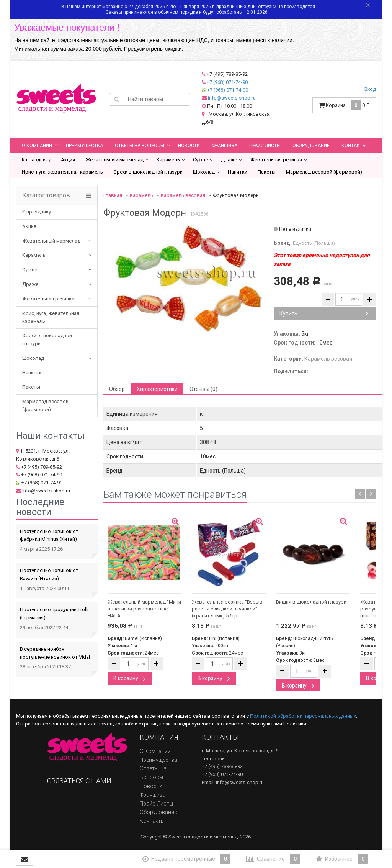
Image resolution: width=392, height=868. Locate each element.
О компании (37, 146)
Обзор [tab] (117, 389)
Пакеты (267, 172)
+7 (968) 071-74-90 (227, 82)
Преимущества (84, 146)
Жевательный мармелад (114, 160)
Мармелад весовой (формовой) (324, 172)
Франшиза (225, 146)
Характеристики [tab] (157, 389)
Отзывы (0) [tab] (203, 389)
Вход (370, 89)
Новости (189, 146)
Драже (229, 160)
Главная (113, 195)
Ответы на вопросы (140, 146)
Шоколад (204, 172)
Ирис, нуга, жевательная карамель (62, 172)
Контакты (354, 146)
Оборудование (311, 146)
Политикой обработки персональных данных (303, 716)
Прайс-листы (265, 146)
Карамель (168, 160)
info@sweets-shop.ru (232, 98)
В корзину (130, 678)
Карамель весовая (183, 195)
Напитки (238, 172)
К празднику (36, 160)
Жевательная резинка (276, 160)
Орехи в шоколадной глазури (148, 172)
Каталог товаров (46, 195)
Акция (68, 160)
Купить (324, 313)
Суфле (200, 160)
